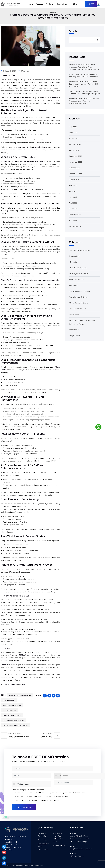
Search (73, 31)
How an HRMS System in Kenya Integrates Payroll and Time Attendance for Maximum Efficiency (84, 67)
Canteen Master (59, 845)
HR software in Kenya (78, 268)
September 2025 (76, 174)
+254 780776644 (77, 856)
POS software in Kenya (78, 303)
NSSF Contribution (77, 280)
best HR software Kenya (12, 705)
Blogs (75, 4)
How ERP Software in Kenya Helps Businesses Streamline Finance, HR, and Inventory (84, 84)
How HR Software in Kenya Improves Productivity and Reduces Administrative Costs (84, 101)
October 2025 (74, 168)
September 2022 (76, 226)
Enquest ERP (74, 256)
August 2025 (74, 180)
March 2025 (74, 209)
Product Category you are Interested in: (28, 790)
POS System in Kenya (78, 309)
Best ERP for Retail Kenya (80, 250)
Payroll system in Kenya (79, 297)
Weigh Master (75, 336)
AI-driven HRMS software (22, 98)
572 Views (23, 71)
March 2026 (74, 139)
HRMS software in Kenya (12, 715)
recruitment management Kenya (15, 725)
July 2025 (73, 185)
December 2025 (75, 156)
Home (30, 4)
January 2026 (74, 150)
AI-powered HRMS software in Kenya (31, 147)
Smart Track (74, 315)
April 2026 (73, 133)
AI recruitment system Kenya (20, 695)
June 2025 (73, 191)
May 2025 (73, 197)
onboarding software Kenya (13, 720)
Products (49, 4)
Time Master (74, 330)
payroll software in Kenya (79, 291)
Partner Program (64, 4)
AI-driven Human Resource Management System (24, 161)
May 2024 (73, 221)
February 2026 (75, 144)
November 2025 (75, 162)
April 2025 (73, 203)
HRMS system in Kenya (78, 274)
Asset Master (43, 849)
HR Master (73, 262)
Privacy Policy (39, 866)
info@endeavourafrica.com (81, 849)
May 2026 (73, 127)
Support (53, 12)
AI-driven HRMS (9, 700)
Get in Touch (24, 807)
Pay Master (74, 285)
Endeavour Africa (49, 98)
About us (39, 4)
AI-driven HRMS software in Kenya (24, 655)
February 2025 (75, 215)
